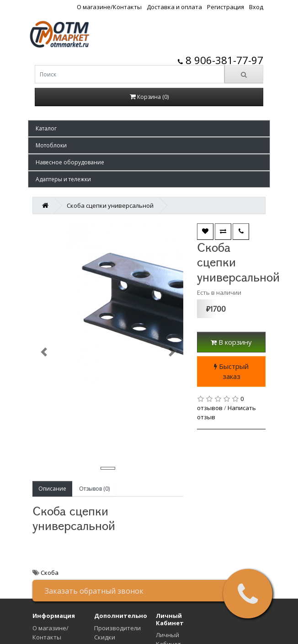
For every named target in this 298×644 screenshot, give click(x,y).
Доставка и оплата (174, 7)
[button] (149, 128)
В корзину (231, 342)
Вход (256, 7)
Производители (117, 628)
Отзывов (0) (94, 489)
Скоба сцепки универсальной (110, 206)
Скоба (50, 573)
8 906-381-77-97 (221, 60)
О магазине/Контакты (109, 7)
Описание (52, 489)
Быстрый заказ (231, 371)
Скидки (105, 637)
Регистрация (226, 7)
